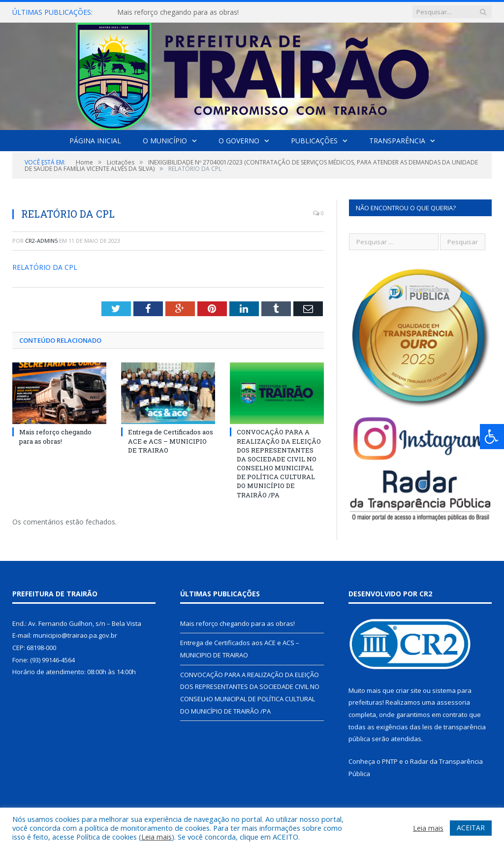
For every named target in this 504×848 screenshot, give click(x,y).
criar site (409, 690)
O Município (165, 141)
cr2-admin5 (41, 241)
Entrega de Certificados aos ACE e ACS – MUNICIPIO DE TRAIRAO (171, 441)
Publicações (314, 141)
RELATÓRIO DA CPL (45, 267)
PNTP (390, 761)
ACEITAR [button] (471, 828)
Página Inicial (95, 141)
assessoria (453, 702)
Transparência (397, 141)
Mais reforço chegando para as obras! (178, 12)
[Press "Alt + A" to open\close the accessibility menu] (492, 437)
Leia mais (157, 837)
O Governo (239, 141)
